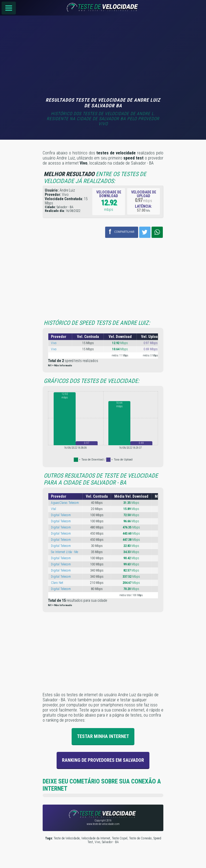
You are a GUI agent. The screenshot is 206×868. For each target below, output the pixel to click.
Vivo (54, 343)
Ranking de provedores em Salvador (103, 760)
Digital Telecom (61, 515)
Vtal (54, 509)
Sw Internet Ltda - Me (65, 552)
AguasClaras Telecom (65, 503)
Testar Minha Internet (103, 736)
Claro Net (57, 583)
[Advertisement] (103, 57)
